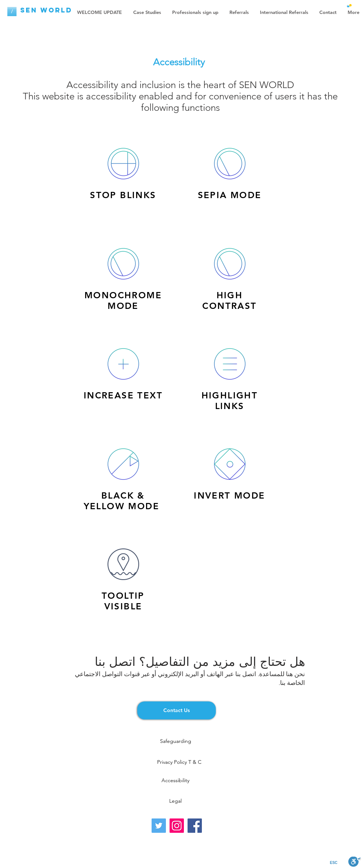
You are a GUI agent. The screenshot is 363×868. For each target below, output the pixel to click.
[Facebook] (195, 826)
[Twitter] (159, 826)
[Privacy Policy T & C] (179, 762)
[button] (349, 6)
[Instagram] (177, 826)
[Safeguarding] (176, 741)
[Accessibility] (176, 780)
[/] (12, 12)
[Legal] (176, 801)
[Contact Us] (177, 710)
